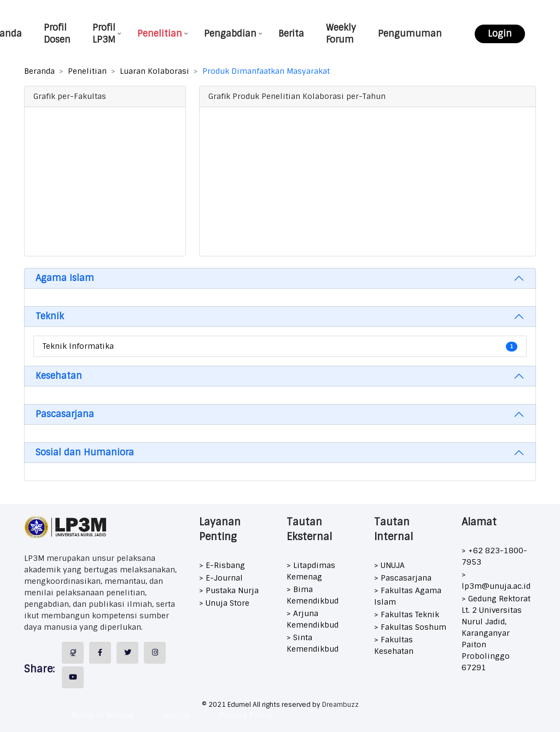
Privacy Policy (246, 715)
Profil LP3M (104, 34)
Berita (291, 34)
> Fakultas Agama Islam (408, 596)
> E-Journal (221, 578)
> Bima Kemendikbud (313, 595)
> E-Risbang (222, 565)
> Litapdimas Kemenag (311, 571)
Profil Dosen (57, 34)
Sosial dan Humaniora (85, 452)
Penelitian (160, 34)
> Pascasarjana (403, 578)
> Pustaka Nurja (229, 590)
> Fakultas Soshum (410, 627)
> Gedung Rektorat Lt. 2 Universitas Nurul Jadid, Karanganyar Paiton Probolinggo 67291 (496, 633)
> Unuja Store (224, 603)
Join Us (176, 715)
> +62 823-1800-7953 (494, 556)
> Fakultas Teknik (407, 614)
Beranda (39, 71)
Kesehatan (59, 376)
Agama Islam (65, 278)
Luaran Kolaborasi (154, 71)
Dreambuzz (340, 705)
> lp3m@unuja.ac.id (496, 580)
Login (500, 34)
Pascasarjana (65, 414)
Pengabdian (230, 34)
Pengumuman (410, 34)
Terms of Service (102, 715)
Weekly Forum (341, 34)
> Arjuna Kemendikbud (313, 619)
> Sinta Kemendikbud (313, 643)
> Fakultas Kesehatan (394, 645)
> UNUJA (389, 565)
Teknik (50, 316)
